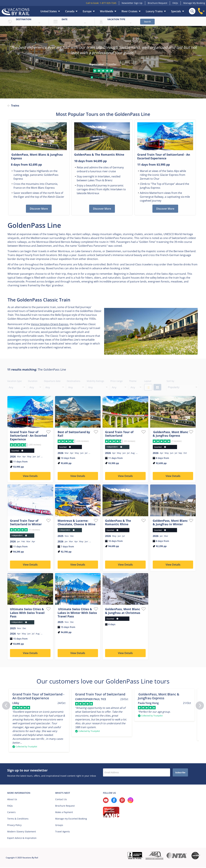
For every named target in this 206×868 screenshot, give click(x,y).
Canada (70, 11)
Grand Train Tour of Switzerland (119, 434)
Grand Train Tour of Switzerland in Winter (26, 523)
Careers (11, 813)
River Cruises (129, 11)
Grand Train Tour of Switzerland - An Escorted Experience (28, 436)
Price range (117, 381)
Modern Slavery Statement (22, 832)
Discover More (39, 209)
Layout (148, 381)
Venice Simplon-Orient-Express (50, 325)
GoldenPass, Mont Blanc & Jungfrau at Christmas (123, 611)
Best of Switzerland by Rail (74, 434)
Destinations (74, 381)
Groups (59, 826)
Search (147, 22)
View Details (30, 476)
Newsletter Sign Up (132, 3)
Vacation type (116, 19)
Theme (133, 381)
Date (65, 19)
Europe (87, 11)
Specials (176, 11)
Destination (24, 19)
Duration (33, 381)
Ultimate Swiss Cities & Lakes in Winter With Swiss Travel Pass (77, 613)
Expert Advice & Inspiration (22, 838)
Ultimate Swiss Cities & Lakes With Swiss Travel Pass (27, 613)
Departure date (52, 381)
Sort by (170, 381)
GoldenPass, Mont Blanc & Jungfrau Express (170, 434)
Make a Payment (64, 813)
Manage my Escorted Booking (71, 819)
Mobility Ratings (95, 381)
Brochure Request (157, 3)
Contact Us (61, 800)
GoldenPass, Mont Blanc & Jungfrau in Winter (170, 523)
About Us (12, 800)
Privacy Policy (14, 826)
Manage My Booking (194, 3)
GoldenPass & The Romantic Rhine (118, 523)
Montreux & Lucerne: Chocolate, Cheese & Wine (77, 523)
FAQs (175, 3)
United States (49, 11)
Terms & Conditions (18, 819)
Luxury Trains (154, 11)
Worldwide (107, 11)
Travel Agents (63, 832)
